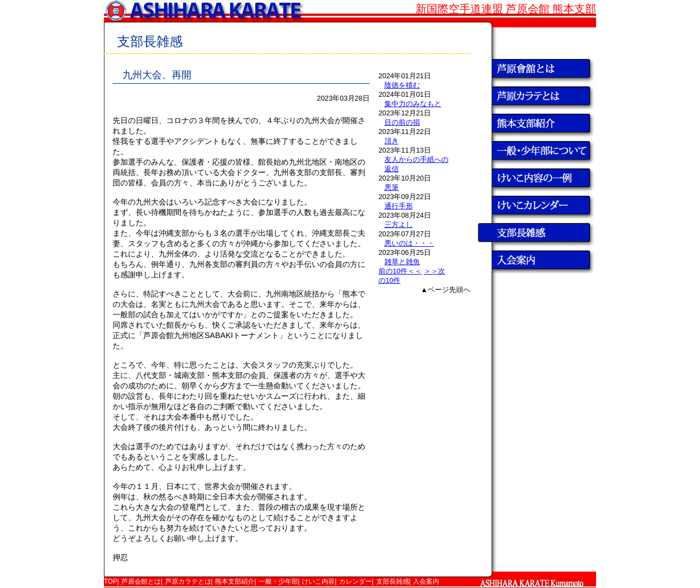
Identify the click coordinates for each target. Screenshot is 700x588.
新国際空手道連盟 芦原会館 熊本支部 (506, 9)
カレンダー (355, 581)
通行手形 (399, 206)
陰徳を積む (402, 85)
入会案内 (536, 260)
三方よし (399, 225)
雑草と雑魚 (402, 262)
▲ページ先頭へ (445, 290)
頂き (392, 141)
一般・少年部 (278, 581)
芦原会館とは (536, 68)
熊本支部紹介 (536, 123)
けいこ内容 (318, 581)
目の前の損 (402, 122)
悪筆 (392, 187)
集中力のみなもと (413, 104)
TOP (536, 41)
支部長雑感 (393, 581)
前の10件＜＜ (400, 271)
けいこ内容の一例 (536, 178)
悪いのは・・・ (409, 243)
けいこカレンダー (536, 205)
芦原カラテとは (536, 96)
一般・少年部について (536, 150)
